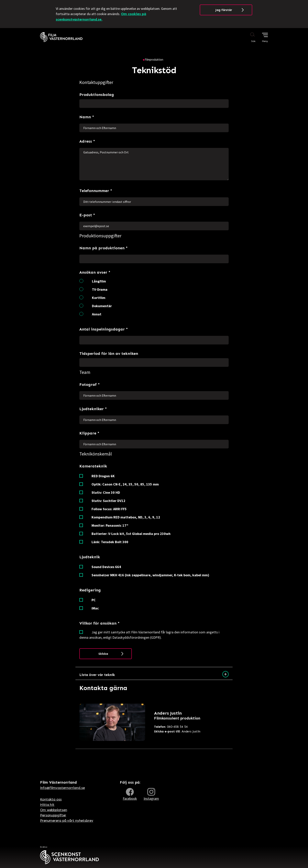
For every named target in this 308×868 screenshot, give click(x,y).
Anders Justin (177, 731)
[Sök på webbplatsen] (249, 37)
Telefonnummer (96, 192)
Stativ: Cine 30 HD (106, 492)
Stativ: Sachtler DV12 (108, 501)
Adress (87, 142)
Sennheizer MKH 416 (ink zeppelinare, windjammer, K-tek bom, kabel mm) (150, 575)
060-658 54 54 (171, 727)
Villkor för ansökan (99, 624)
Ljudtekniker (93, 410)
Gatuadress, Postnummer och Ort (154, 164)
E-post (87, 216)
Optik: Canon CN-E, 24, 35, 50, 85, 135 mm (125, 484)
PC (94, 600)
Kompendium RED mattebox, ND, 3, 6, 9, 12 (126, 517)
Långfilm (99, 281)
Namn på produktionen (104, 249)
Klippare (89, 434)
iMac (95, 608)
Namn (87, 118)
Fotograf (90, 385)
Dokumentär (102, 306)
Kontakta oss (51, 799)
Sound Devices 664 (106, 567)
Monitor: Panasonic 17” (110, 525)
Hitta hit (47, 805)
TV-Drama (100, 289)
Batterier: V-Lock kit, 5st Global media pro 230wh (131, 534)
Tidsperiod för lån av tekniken (109, 353)
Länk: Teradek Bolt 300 (110, 542)
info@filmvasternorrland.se (62, 788)
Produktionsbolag (97, 95)
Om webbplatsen (54, 810)
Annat (97, 314)
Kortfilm (99, 298)
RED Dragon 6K (103, 476)
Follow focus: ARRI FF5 (109, 509)
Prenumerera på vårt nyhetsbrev (67, 821)
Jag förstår (224, 10)
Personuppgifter (53, 815)
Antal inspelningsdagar (104, 330)
